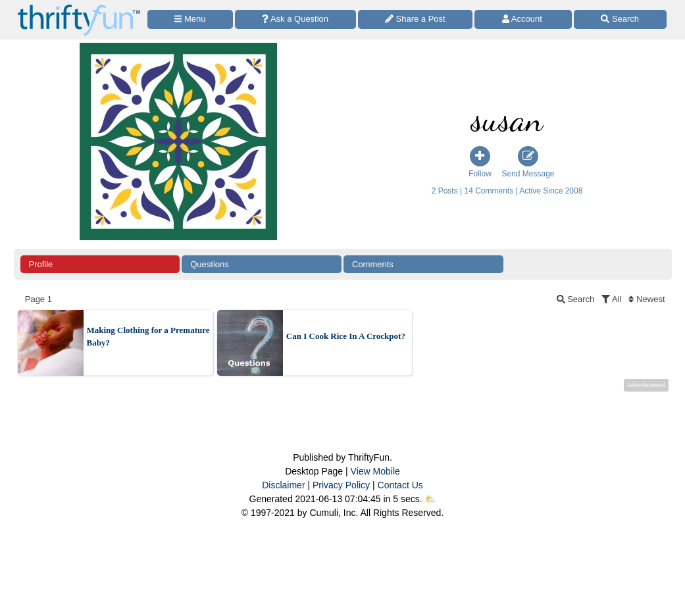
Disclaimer (283, 485)
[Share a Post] (416, 19)
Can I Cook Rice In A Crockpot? (346, 336)
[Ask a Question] (295, 19)
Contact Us (400, 485)
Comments (373, 264)
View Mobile (375, 471)
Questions (210, 264)
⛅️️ (430, 499)
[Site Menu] (190, 19)
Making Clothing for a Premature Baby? (148, 337)
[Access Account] (523, 19)
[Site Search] (620, 19)
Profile (41, 264)
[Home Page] (79, 8)
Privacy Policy (341, 485)
